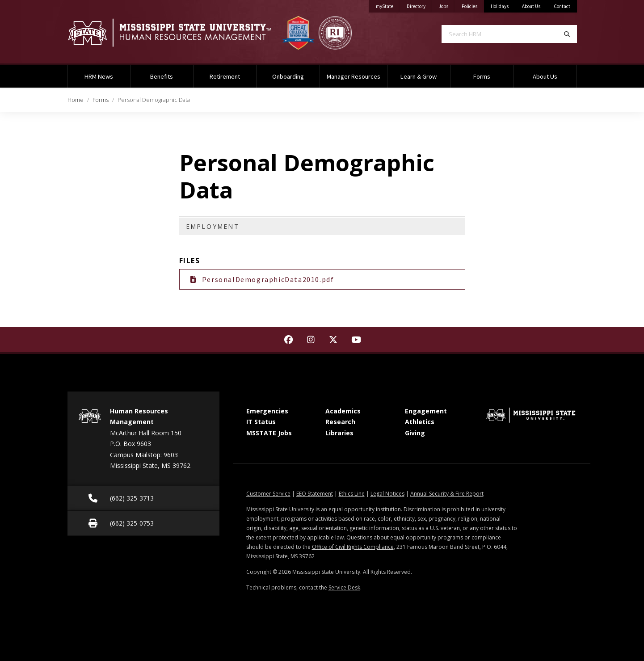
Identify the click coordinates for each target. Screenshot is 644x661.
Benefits (162, 76)
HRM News (99, 76)
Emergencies (267, 411)
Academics (343, 411)
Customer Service (268, 494)
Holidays (500, 6)
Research (340, 422)
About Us (531, 6)
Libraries (339, 433)
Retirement (225, 76)
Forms (482, 76)
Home (76, 100)
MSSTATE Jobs (269, 433)
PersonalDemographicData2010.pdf (262, 279)
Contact (562, 6)
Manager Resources (354, 76)
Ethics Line (352, 494)
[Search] (567, 34)
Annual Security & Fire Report (447, 494)
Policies (473, 5)
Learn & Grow (419, 76)
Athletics (420, 422)
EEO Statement (315, 494)
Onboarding (288, 76)
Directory (419, 5)
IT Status (261, 422)
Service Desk (344, 587)
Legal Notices (387, 494)
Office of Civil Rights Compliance (353, 547)
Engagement (426, 411)
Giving (415, 433)
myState (388, 5)
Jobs (447, 5)
